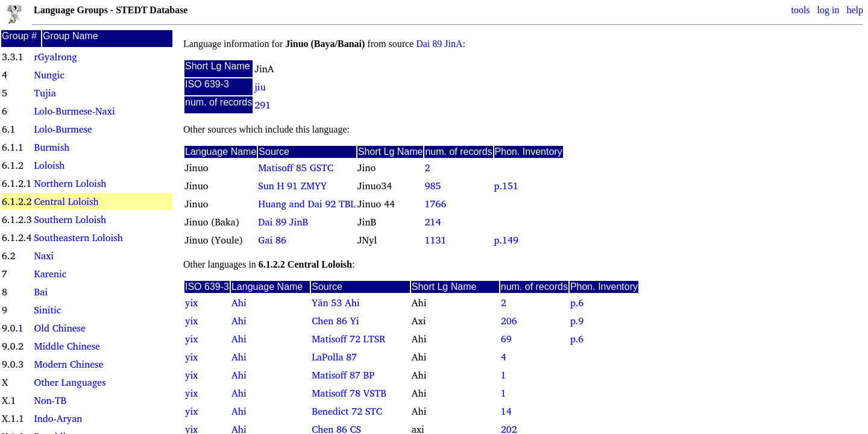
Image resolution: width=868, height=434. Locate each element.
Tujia (45, 93)
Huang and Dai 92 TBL (307, 204)
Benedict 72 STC (347, 411)
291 (263, 105)
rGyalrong (55, 57)
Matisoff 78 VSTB (349, 393)
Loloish (49, 165)
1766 (435, 204)
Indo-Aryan (58, 418)
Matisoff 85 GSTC (295, 168)
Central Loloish (66, 201)
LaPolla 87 (334, 357)
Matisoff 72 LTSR (348, 339)
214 (432, 222)
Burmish (52, 147)
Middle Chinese (67, 346)
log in (829, 10)
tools (800, 10)
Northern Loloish (70, 183)
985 (432, 186)
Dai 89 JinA (439, 44)
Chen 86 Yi (335, 321)
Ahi (239, 303)
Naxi (44, 256)
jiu (260, 87)
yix (191, 303)
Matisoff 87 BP (343, 375)
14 (506, 411)
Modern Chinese (68, 364)
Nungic (49, 75)
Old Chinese (59, 328)
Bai (41, 292)
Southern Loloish (70, 219)
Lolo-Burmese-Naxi (74, 111)
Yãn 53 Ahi (335, 303)
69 (506, 339)
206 (509, 321)
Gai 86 (272, 240)
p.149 (506, 240)
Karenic (50, 274)
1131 (435, 240)
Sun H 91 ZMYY (292, 186)
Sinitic (47, 310)
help (855, 10)
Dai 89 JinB (283, 222)
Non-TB (50, 400)
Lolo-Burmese (63, 129)
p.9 (577, 321)
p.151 (506, 186)
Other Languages (70, 382)
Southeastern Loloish (78, 237)
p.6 (577, 303)
